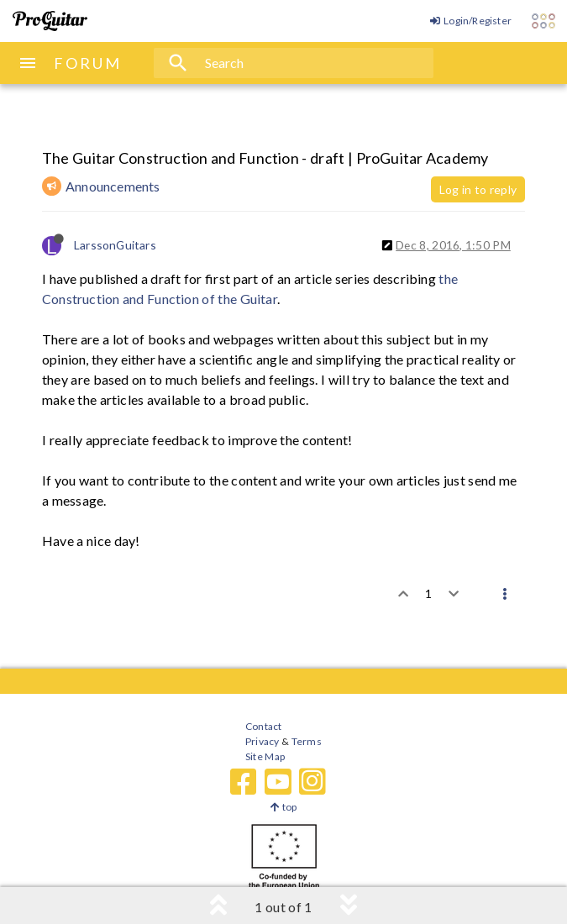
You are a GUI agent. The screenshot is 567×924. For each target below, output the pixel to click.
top (283, 807)
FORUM (88, 63)
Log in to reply (478, 189)
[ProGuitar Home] (50, 21)
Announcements (113, 186)
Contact (263, 726)
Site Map (265, 756)
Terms (305, 741)
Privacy (262, 741)
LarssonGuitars (115, 245)
